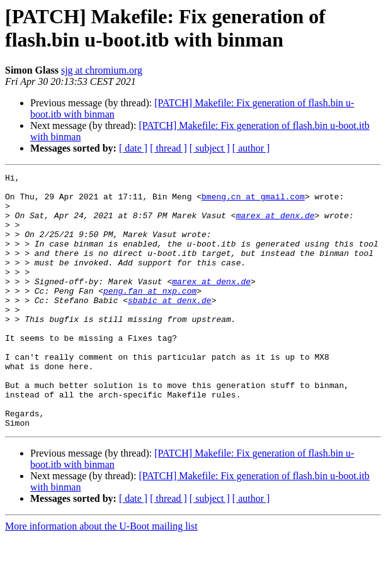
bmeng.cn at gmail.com (253, 202)
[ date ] (133, 148)
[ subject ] (210, 148)
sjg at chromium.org (102, 70)
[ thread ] (168, 148)
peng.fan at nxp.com (150, 315)
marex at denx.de (275, 225)
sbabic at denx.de (170, 326)
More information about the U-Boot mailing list (101, 577)
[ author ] (251, 148)
